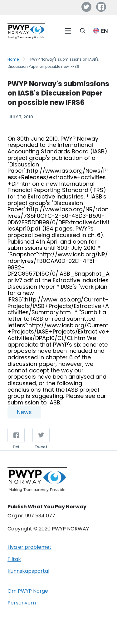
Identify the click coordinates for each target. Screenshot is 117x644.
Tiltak (14, 559)
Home (13, 59)
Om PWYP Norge (28, 591)
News (24, 412)
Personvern (22, 603)
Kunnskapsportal (28, 571)
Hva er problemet (29, 547)
